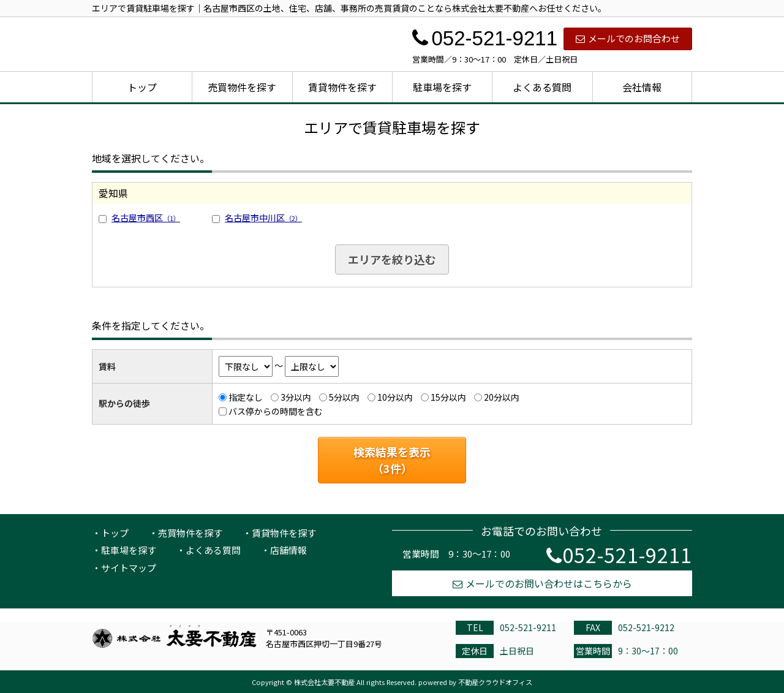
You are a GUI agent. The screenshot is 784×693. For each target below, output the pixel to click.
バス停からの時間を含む (276, 411)
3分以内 (296, 397)
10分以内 (395, 397)
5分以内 (344, 397)
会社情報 (642, 87)
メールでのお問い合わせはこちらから (542, 583)
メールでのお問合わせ (628, 38)
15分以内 (448, 397)
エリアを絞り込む (392, 259)
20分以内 (502, 397)
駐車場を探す (442, 87)
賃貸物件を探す (342, 87)
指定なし (246, 397)
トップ (142, 87)
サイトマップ (129, 568)
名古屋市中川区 (263, 218)
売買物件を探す (242, 87)
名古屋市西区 (146, 218)
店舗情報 (288, 550)
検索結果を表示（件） (392, 460)
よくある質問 (542, 87)
